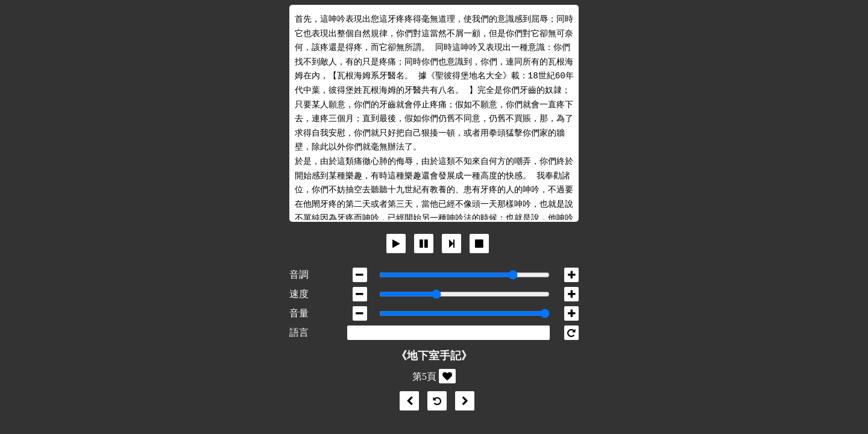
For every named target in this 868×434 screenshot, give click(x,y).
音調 (299, 275)
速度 (299, 294)
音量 (299, 313)
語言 (299, 332)
